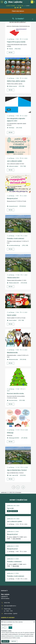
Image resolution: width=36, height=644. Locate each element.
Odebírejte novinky (8, 618)
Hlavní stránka (11, 6)
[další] (18, 487)
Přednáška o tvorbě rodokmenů (16, 239)
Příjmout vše (5, 641)
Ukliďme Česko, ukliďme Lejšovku (16, 81)
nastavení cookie (18, 636)
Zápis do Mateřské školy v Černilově (17, 470)
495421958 (7, 603)
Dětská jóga (10, 433)
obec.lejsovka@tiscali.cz (10, 606)
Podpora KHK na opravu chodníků (16, 42)
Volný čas (20, 6)
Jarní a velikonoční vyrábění (14, 161)
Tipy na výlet (10, 508)
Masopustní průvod (12, 198)
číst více (11, 52)
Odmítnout (14, 641)
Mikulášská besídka (12, 353)
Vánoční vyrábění (12, 315)
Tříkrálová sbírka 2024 (13, 278)
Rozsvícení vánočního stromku (15, 393)
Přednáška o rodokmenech (14, 562)
